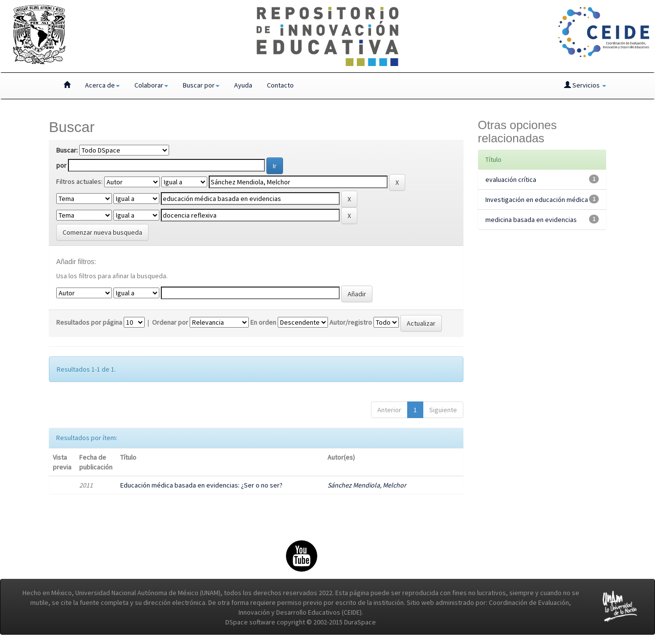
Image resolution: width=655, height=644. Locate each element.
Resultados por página (89, 322)
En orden (263, 322)
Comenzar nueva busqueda (102, 232)
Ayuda (243, 85)
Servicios (585, 85)
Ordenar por (170, 322)
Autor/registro (351, 322)
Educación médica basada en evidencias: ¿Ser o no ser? (201, 485)
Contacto (280, 85)
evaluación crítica (511, 179)
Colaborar (151, 85)
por (61, 165)
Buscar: (67, 150)
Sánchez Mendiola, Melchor (367, 485)
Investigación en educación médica (537, 200)
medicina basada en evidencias (531, 220)
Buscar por (201, 85)
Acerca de (102, 85)
